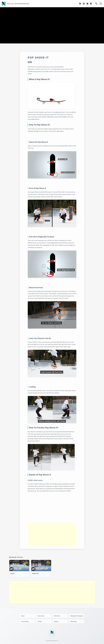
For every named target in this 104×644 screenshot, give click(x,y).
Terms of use (41, 616)
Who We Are (57, 616)
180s (49, 69)
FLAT (30, 62)
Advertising (73, 621)
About (23, 616)
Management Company (77, 616)
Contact (40, 621)
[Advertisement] (52, 534)
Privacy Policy (25, 621)
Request (56, 621)
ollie (35, 69)
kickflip (42, 69)
